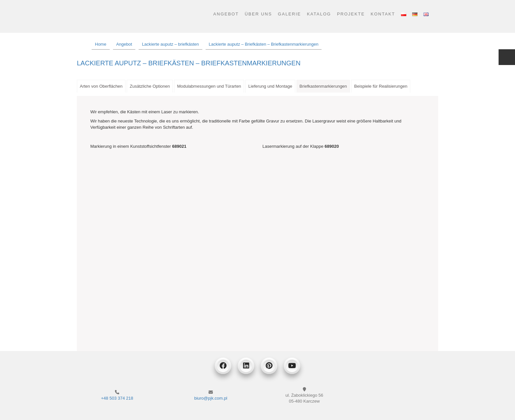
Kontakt (383, 14)
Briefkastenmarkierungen (323, 86)
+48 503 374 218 (117, 398)
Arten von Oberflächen (101, 86)
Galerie (289, 14)
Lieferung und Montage (270, 86)
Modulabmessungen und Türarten (209, 86)
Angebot (226, 14)
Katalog (319, 14)
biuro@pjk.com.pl (211, 398)
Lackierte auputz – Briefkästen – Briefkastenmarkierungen (189, 63)
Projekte (351, 14)
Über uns (258, 14)
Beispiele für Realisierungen (381, 86)
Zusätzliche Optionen (150, 86)
